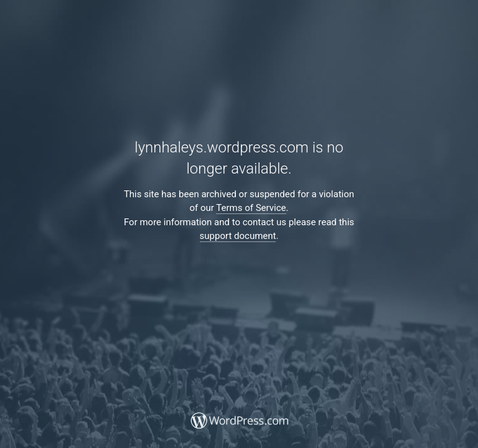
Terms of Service (251, 208)
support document (238, 236)
